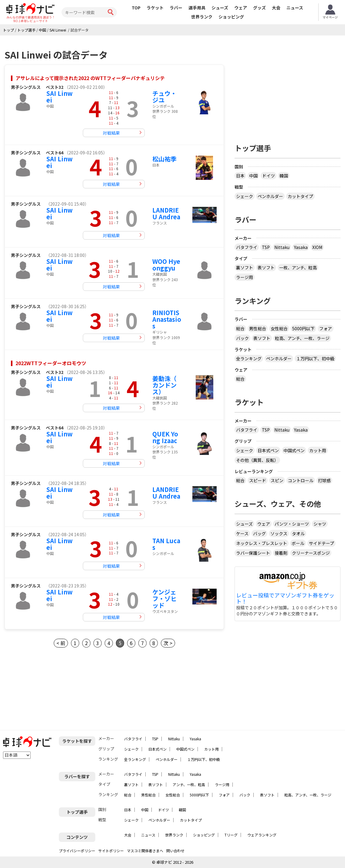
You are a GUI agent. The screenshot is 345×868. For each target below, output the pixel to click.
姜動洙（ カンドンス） (164, 385)
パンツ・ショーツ (292, 524)
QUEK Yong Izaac (165, 437)
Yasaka (301, 247)
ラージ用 (245, 277)
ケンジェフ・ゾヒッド (164, 599)
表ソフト (266, 267)
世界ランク (202, 17)
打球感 (324, 480)
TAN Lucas (166, 544)
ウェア (241, 8)
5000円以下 (303, 328)
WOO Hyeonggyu (166, 265)
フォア (326, 328)
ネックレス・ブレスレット (262, 543)
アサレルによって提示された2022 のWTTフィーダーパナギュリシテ (90, 78)
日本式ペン (268, 450)
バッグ (259, 533)
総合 (240, 328)
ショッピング (231, 17)
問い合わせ (175, 851)
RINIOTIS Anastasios (167, 319)
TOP (136, 8)
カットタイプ (300, 196)
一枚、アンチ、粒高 (298, 267)
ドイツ (269, 176)
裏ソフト (245, 267)
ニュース (295, 8)
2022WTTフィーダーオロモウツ (51, 363)
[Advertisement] (288, 87)
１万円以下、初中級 (315, 358)
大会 (276, 8)
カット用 (318, 450)
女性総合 (279, 328)
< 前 (61, 643)
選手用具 (197, 8)
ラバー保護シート (253, 553)
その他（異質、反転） (257, 460)
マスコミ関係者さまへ (145, 851)
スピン (277, 480)
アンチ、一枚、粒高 (189, 784)
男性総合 (258, 328)
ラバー (176, 8)
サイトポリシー (111, 851)
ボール (298, 543)
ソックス (279, 533)
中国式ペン (294, 450)
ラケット (155, 8)
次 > (168, 643)
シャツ (320, 524)
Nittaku (282, 247)
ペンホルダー (270, 196)
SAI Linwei (59, 97)
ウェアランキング (262, 835)
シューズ (220, 8)
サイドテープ (321, 543)
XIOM (317, 247)
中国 (253, 176)
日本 (240, 176)
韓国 (284, 176)
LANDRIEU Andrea (166, 213)
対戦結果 (111, 133)
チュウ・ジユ (164, 97)
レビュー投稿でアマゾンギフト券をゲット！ (285, 598)
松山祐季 (164, 159)
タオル (298, 533)
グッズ (259, 8)
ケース (242, 533)
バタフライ (247, 247)
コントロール (301, 480)
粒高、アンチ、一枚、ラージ (302, 338)
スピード (258, 480)
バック (242, 338)
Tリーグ (231, 835)
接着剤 (281, 553)
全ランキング (249, 358)
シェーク (245, 196)
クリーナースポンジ (311, 553)
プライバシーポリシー (77, 851)
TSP (266, 247)
